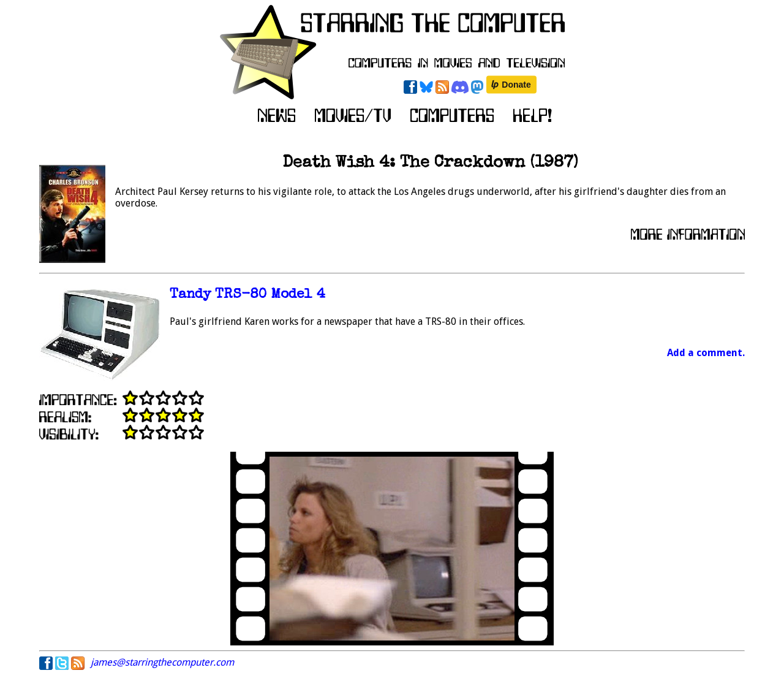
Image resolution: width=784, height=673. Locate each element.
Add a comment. (706, 353)
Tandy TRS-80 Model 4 (247, 295)
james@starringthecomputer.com (162, 662)
